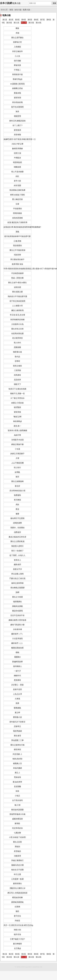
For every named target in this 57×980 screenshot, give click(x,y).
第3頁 (17, 20)
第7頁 (42, 20)
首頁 (11, 10)
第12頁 (24, 23)
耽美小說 (26, 10)
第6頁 (36, 20)
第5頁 (30, 20)
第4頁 (24, 20)
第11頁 (16, 23)
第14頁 (39, 23)
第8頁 (49, 20)
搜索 (54, 3)
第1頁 (5, 20)
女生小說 (18, 10)
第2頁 (11, 20)
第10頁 (9, 23)
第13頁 (31, 23)
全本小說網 (6, 3)
